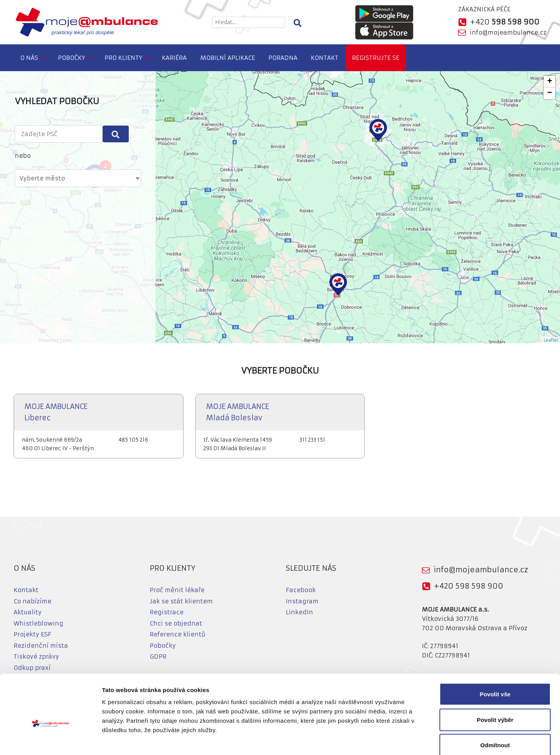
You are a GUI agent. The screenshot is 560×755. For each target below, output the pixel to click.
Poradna (283, 58)
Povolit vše (495, 653)
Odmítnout (495, 704)
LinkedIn (299, 612)
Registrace (167, 612)
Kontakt (325, 58)
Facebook (301, 590)
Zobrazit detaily (411, 740)
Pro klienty (123, 58)
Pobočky (72, 58)
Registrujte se (376, 58)
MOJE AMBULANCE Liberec (56, 412)
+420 (505, 22)
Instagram (302, 601)
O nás (29, 58)
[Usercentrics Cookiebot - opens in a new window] (50, 740)
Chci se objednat (176, 623)
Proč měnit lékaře (177, 590)
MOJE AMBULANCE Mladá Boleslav (238, 412)
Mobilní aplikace (228, 58)
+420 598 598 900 (468, 586)
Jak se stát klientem (181, 601)
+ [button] (550, 82)
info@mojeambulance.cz (508, 32)
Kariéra (174, 58)
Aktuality (28, 612)
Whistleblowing (38, 623)
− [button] (550, 93)
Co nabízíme (32, 601)
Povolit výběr (495, 679)
